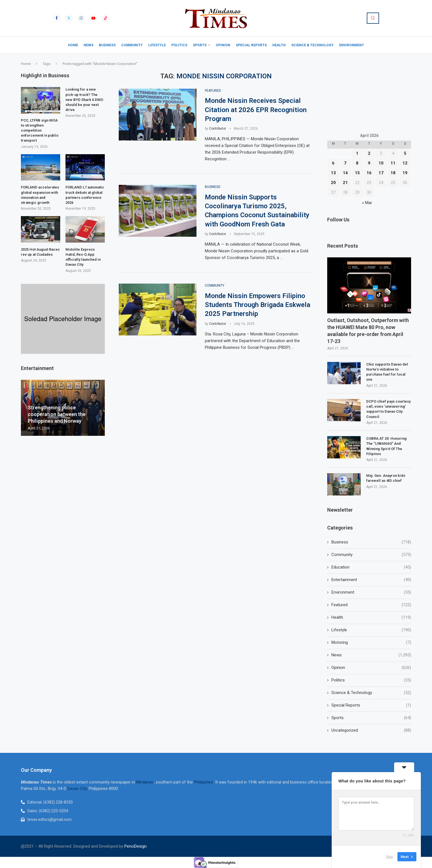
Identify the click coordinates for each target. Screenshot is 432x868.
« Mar (367, 203)
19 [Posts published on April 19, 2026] (405, 173)
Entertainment (371, 580)
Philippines (204, 782)
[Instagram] (81, 18)
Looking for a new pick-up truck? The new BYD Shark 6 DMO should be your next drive (84, 100)
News (88, 45)
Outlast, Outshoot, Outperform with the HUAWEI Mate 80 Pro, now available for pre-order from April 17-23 (368, 331)
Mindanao (145, 782)
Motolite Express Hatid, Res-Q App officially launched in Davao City (83, 257)
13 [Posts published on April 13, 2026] (333, 173)
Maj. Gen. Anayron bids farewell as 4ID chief (386, 478)
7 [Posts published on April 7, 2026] (345, 163)
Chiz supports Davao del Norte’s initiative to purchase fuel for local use (387, 372)
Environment (352, 45)
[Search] (373, 18)
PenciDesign (135, 846)
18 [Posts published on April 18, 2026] (393, 173)
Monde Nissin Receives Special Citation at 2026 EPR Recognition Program (256, 110)
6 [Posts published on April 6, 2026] (333, 163)
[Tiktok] (106, 18)
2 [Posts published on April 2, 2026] (369, 153)
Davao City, (78, 789)
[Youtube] (93, 18)
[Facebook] (57, 18)
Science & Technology (312, 45)
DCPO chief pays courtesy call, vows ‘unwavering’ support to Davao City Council (388, 409)
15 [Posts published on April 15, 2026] (357, 173)
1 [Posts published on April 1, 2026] (357, 153)
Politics (179, 45)
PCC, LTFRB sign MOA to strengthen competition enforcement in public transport (40, 130)
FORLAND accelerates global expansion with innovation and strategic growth (40, 195)
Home (73, 45)
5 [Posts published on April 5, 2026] (405, 153)
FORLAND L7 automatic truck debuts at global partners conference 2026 (85, 195)
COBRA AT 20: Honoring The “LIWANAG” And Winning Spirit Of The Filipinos (386, 446)
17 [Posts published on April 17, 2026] (381, 173)
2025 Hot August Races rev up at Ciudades (40, 252)
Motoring (371, 643)
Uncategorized (371, 730)
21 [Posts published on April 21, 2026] (345, 183)
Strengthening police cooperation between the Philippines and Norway (57, 414)
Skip (389, 857)
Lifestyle (157, 45)
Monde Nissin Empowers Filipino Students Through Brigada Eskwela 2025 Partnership (258, 305)
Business (107, 45)
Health (279, 45)
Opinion (223, 45)
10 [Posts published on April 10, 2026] (381, 163)
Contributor (218, 129)
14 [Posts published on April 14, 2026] (345, 173)
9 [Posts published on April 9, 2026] (369, 163)
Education (371, 567)
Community (132, 45)
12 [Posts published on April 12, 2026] (405, 163)
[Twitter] (69, 18)
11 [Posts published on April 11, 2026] (393, 163)
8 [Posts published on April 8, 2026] (357, 163)
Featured (371, 605)
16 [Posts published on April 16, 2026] (369, 173)
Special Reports (251, 45)
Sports (200, 45)
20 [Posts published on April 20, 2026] (333, 183)
